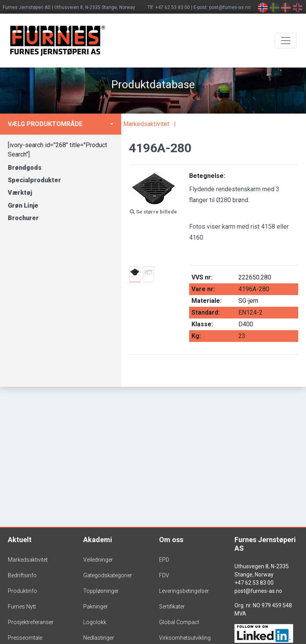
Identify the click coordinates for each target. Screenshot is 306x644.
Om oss (171, 540)
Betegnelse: (207, 176)
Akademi (98, 540)
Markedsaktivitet (146, 124)
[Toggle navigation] (286, 41)
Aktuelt (20, 540)
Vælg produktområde (45, 124)
